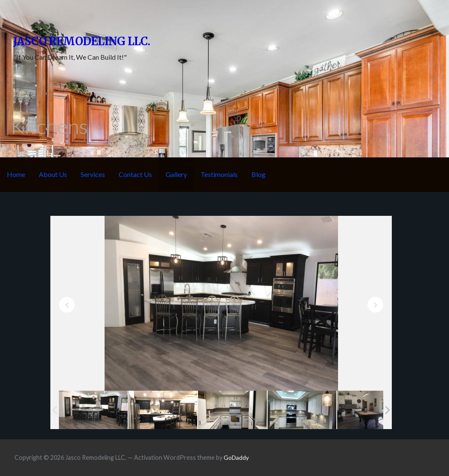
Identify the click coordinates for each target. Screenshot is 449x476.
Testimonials (219, 174)
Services (93, 174)
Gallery (176, 174)
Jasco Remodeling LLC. (82, 41)
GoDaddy (236, 457)
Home (16, 174)
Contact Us (135, 174)
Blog (258, 174)
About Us (53, 174)
